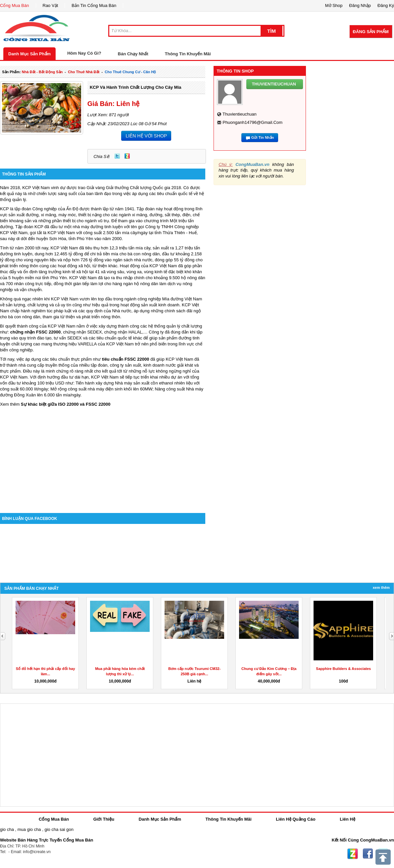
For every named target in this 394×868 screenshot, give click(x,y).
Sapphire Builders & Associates (343, 669)
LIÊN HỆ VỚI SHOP (146, 136)
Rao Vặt (50, 5)
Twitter (117, 156)
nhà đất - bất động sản (42, 72)
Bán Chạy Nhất (133, 54)
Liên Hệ (347, 819)
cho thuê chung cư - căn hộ (130, 72)
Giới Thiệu (104, 819)
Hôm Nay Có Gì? (84, 53)
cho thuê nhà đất (84, 72)
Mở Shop (334, 5)
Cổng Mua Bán (15, 5)
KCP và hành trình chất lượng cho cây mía (136, 87)
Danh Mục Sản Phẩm (29, 54)
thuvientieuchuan (240, 114)
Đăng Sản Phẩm (371, 32)
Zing (127, 156)
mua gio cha (29, 829)
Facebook (368, 854)
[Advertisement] (103, 457)
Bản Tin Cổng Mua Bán (94, 5)
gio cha (7, 829)
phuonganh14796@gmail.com (252, 122)
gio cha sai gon (59, 829)
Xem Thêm (381, 587)
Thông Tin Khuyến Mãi (188, 54)
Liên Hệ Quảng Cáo (295, 819)
